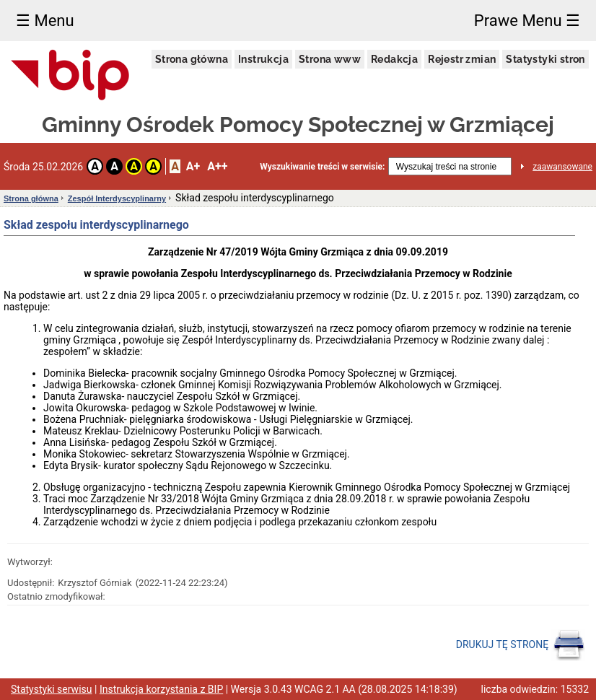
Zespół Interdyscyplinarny (117, 198)
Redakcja (394, 59)
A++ (217, 166)
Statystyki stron (545, 59)
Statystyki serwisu (52, 689)
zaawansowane (562, 167)
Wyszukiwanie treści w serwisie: (322, 167)
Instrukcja (263, 59)
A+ (193, 166)
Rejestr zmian (462, 59)
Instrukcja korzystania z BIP (161, 689)
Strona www (330, 59)
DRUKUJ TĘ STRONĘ (521, 645)
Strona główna (192, 59)
